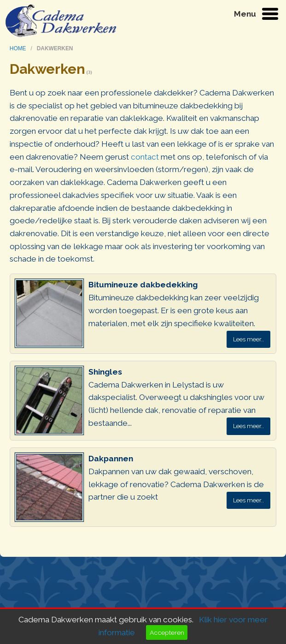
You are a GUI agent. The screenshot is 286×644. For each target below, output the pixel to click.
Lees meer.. (248, 339)
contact (145, 157)
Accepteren (167, 632)
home (19, 48)
